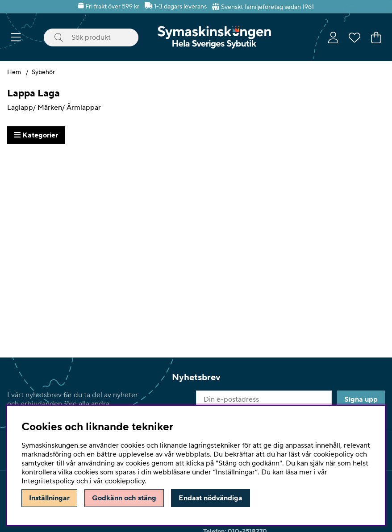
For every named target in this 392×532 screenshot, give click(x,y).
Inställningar (49, 498)
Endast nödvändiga (211, 498)
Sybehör (43, 72)
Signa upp (361, 399)
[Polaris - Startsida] (214, 37)
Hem (14, 72)
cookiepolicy (125, 481)
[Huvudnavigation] (16, 37)
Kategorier (36, 135)
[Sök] (91, 37)
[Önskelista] (354, 37)
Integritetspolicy (48, 481)
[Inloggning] (333, 37)
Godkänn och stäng (124, 498)
